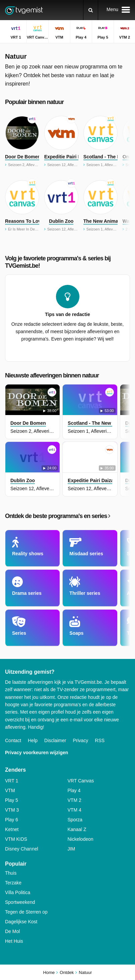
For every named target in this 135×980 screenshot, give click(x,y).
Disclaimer (55, 740)
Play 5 (12, 800)
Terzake (13, 883)
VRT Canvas (81, 781)
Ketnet (12, 829)
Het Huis (14, 941)
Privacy (80, 740)
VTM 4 (75, 810)
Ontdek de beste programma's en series (57, 516)
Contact (13, 740)
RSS (100, 740)
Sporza (75, 820)
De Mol (12, 931)
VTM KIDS (16, 839)
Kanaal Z (77, 829)
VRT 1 (12, 781)
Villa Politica (18, 892)
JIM (72, 849)
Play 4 (74, 790)
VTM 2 (75, 800)
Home (49, 972)
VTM (10, 790)
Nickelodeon (81, 839)
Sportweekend (20, 902)
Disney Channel (22, 849)
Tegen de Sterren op (26, 912)
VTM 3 (12, 810)
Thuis (11, 873)
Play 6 (12, 820)
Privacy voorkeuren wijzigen (37, 753)
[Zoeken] (91, 10)
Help (33, 740)
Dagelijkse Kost (21, 922)
